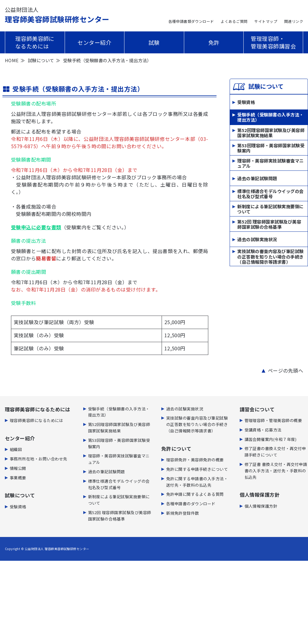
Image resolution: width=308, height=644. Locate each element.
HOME (12, 60)
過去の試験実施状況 (257, 239)
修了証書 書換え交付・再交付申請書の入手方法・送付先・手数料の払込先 (276, 471)
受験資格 (246, 102)
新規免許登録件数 (183, 513)
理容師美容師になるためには (35, 42)
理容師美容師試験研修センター (57, 15)
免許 (214, 42)
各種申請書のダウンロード (191, 504)
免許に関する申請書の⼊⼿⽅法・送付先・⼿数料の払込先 (197, 482)
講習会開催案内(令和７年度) (271, 439)
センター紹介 (94, 42)
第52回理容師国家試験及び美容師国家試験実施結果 (271, 133)
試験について (41, 60)
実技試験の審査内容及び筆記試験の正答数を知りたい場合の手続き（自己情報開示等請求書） (270, 256)
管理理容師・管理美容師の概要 (273, 420)
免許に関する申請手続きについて (197, 469)
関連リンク (294, 21)
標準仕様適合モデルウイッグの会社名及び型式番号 (270, 194)
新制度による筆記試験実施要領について (270, 209)
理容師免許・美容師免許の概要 (195, 460)
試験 (154, 42)
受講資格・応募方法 (263, 430)
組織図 (16, 449)
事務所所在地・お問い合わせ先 (39, 459)
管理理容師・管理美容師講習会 (273, 42)
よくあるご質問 (234, 21)
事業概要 (18, 478)
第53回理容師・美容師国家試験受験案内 (271, 148)
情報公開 (18, 468)
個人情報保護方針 (261, 506)
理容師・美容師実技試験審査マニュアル (270, 163)
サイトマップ (266, 21)
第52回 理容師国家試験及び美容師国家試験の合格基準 (269, 224)
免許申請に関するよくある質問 (195, 494)
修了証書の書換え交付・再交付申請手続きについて (275, 452)
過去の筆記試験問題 (257, 178)
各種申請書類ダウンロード (191, 21)
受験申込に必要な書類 (36, 227)
